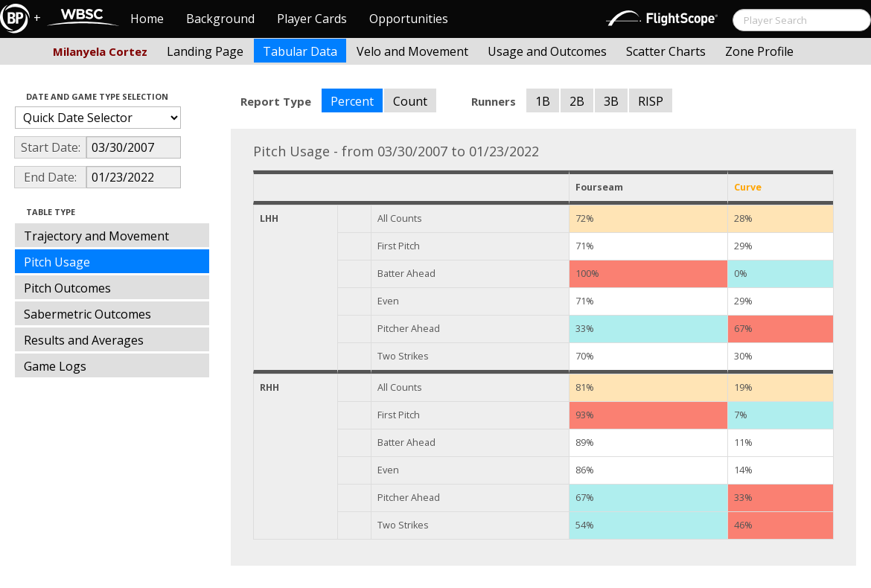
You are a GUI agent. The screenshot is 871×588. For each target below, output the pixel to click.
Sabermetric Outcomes (87, 314)
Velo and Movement (412, 51)
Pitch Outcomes (67, 288)
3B (611, 101)
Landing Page (205, 51)
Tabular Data (300, 51)
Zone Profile (759, 51)
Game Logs (55, 366)
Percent (352, 101)
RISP (651, 101)
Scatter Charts (666, 51)
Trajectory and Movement (96, 236)
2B (577, 101)
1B (543, 101)
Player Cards (312, 19)
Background (220, 19)
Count (410, 101)
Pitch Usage (57, 262)
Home (147, 19)
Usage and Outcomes (547, 51)
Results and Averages (84, 340)
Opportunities (409, 19)
